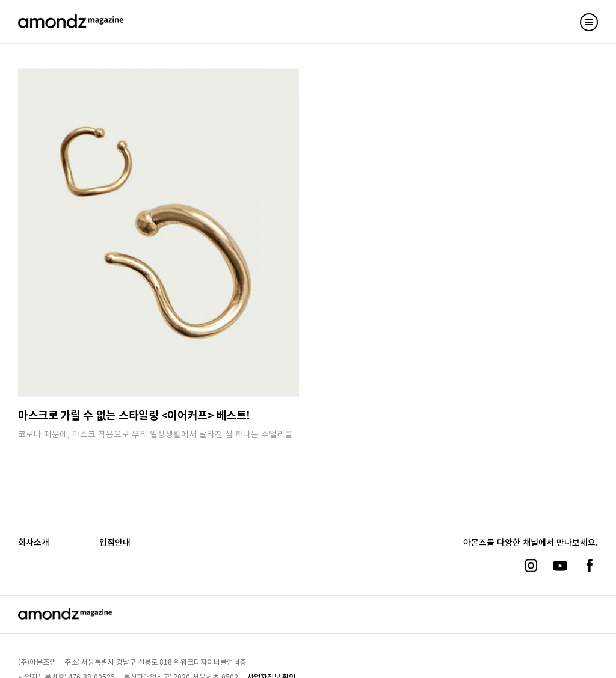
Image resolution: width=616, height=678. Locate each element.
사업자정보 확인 (271, 663)
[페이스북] (590, 552)
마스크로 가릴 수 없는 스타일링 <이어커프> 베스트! (134, 415)
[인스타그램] (531, 552)
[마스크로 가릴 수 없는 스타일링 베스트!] (159, 232)
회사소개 (34, 529)
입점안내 (115, 529)
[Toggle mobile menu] (589, 22)
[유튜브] (560, 552)
